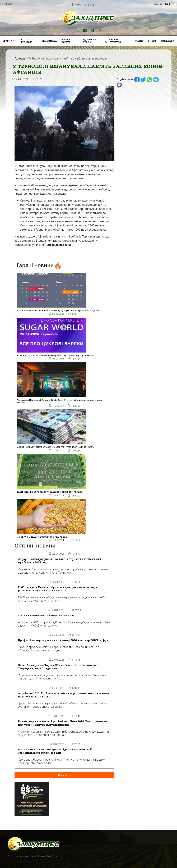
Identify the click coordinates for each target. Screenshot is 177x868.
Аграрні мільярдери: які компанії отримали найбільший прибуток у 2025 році (60, 561)
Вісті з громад (26, 41)
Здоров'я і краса (89, 41)
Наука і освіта (67, 41)
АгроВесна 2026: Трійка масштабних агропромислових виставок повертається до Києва (64, 695)
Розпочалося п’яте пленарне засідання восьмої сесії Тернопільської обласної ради (55, 751)
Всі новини (65, 775)
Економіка (49, 41)
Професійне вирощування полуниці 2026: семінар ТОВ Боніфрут (64, 640)
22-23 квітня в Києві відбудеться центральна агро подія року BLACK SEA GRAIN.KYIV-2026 (58, 589)
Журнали (10, 41)
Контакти (167, 41)
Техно (139, 41)
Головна (20, 58)
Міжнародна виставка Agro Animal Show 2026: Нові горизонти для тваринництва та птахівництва (62, 723)
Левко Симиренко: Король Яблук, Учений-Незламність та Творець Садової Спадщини (59, 667)
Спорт (152, 41)
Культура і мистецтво (113, 41)
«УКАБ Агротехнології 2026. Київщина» (46, 615)
